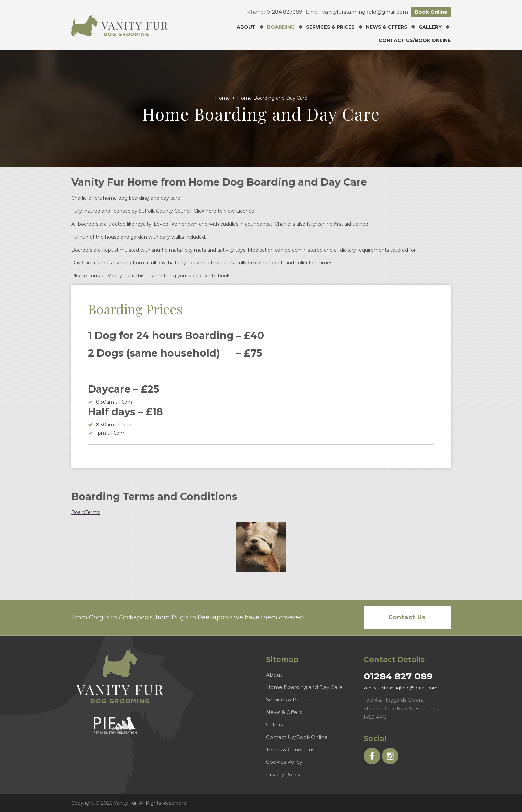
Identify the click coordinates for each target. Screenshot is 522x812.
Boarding (281, 27)
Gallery (430, 27)
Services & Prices (330, 27)
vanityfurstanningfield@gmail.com (365, 12)
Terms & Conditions (290, 750)
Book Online (431, 12)
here (211, 211)
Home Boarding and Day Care (304, 687)
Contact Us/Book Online (415, 40)
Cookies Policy (284, 762)
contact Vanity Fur (110, 276)
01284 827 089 (398, 676)
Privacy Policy (283, 775)
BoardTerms (85, 512)
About (246, 27)
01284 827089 (284, 12)
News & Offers (387, 27)
